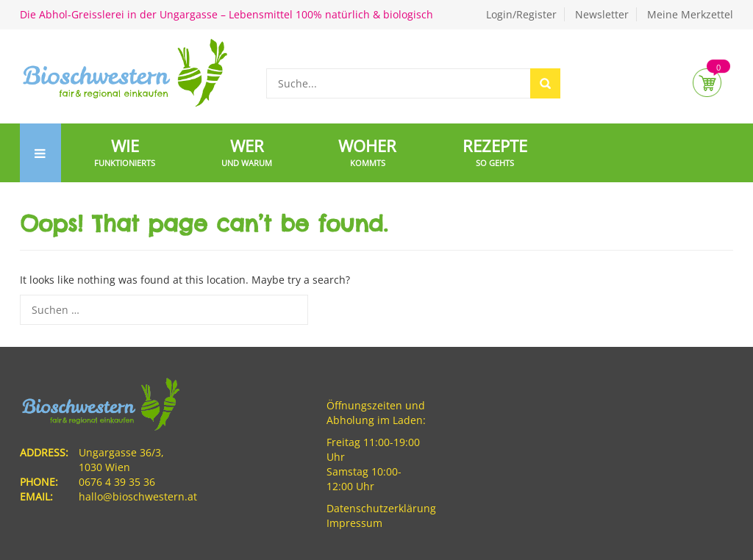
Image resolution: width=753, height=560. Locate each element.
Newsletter (602, 14)
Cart (707, 83)
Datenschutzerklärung (381, 508)
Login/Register (521, 14)
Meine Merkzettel (690, 14)
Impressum (354, 523)
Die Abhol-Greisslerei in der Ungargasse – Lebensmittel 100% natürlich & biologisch (226, 14)
